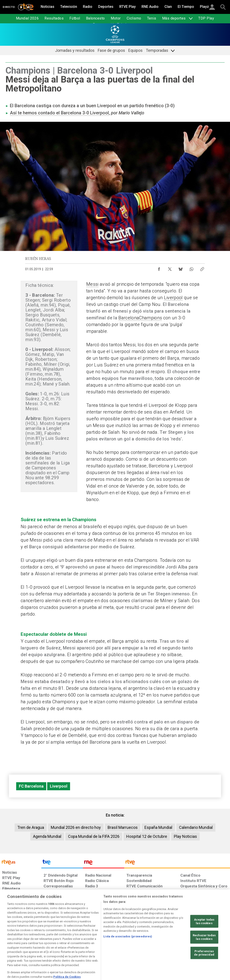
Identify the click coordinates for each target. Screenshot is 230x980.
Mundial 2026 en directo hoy (76, 827)
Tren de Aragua (31, 827)
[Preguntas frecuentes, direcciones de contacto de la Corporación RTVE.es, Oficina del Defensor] (180, 945)
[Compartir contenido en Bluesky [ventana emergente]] (181, 268)
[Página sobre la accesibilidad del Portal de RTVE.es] (139, 945)
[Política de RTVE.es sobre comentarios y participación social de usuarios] (210, 945)
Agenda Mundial (47, 836)
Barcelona (129, 318)
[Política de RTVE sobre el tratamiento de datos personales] (38, 945)
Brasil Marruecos (123, 827)
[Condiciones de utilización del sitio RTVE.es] (9, 945)
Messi (92, 284)
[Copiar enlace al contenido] (202, 268)
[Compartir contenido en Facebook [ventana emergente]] (159, 268)
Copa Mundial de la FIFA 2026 (94, 836)
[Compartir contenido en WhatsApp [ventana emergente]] (191, 268)
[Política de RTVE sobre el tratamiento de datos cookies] (74, 945)
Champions (150, 318)
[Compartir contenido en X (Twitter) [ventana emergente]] (170, 268)
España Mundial (158, 827)
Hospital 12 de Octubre (147, 836)
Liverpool (173, 298)
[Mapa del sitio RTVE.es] (161, 945)
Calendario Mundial (196, 827)
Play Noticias (185, 836)
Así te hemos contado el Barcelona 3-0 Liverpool (59, 113)
